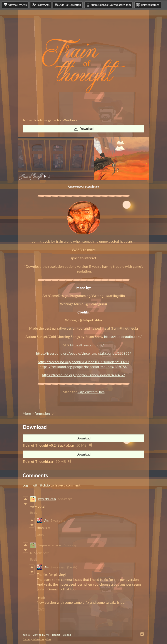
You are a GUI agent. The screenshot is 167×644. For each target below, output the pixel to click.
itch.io (26, 635)
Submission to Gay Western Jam (109, 5)
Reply (34, 513)
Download (84, 129)
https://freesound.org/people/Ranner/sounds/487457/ (83, 375)
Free (49, 639)
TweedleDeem (47, 499)
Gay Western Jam (91, 392)
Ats (47, 520)
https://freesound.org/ (87, 345)
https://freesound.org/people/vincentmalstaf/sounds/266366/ (83, 353)
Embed (67, 635)
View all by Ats (41, 635)
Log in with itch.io (36, 485)
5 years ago (65, 499)
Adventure (38, 639)
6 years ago (71, 545)
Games (27, 639)
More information (38, 413)
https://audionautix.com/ (123, 336)
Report (56, 635)
